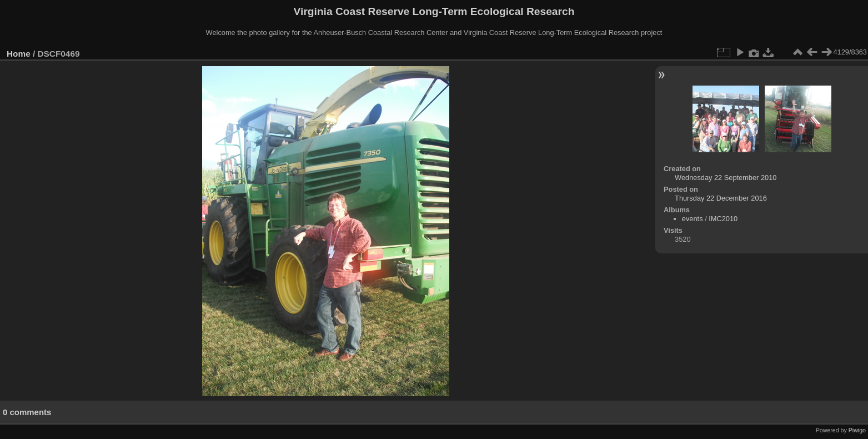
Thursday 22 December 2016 (721, 198)
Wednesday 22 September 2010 (726, 178)
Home (19, 54)
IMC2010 (723, 219)
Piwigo (857, 430)
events (693, 219)
